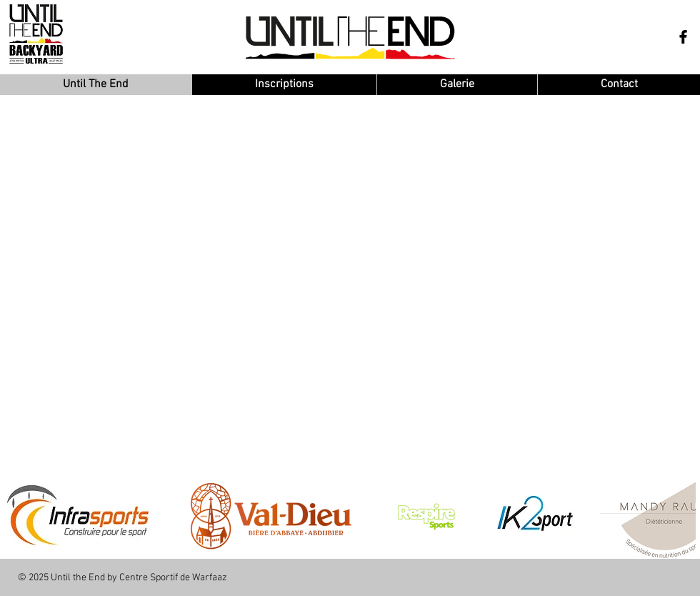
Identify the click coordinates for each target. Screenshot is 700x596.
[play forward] (678, 516)
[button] (271, 516)
